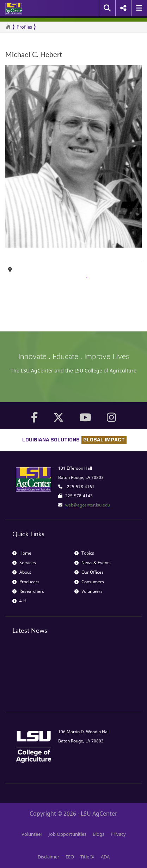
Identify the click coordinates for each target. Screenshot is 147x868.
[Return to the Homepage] (8, 27)
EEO (70, 857)
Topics (84, 553)
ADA (105, 857)
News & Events (93, 563)
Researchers (28, 591)
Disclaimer (48, 857)
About (22, 572)
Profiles (24, 27)
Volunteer (32, 834)
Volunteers (88, 591)
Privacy (118, 834)
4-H (19, 601)
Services (24, 563)
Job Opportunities (68, 834)
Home (22, 553)
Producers (26, 582)
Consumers (89, 582)
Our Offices (89, 572)
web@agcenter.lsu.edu (88, 505)
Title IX (87, 857)
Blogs (99, 834)
